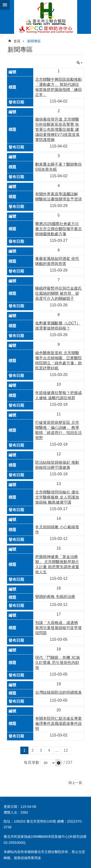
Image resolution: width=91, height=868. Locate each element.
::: (2, 36)
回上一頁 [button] (75, 783)
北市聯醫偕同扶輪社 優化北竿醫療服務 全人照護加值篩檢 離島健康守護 (57, 497)
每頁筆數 (32, 762)
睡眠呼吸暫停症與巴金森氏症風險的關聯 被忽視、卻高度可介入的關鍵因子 (58, 293)
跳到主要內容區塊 (3, 3)
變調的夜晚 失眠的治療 (55, 597)
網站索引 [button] (5, 5)
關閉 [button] (80, 63)
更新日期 (10, 807)
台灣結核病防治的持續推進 (58, 692)
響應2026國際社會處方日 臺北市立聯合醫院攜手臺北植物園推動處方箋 (58, 229)
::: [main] (8, 40)
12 (66, 750)
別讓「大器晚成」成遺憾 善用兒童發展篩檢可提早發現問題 (58, 628)
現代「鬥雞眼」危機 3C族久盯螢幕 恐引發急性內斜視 (58, 663)
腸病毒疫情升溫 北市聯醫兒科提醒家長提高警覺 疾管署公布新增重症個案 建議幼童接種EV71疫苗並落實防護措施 (57, 129)
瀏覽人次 (10, 812)
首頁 (17, 41)
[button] (59, 763)
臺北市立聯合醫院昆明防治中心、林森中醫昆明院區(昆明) (45, 17)
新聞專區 (34, 41)
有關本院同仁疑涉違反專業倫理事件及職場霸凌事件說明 (58, 724)
